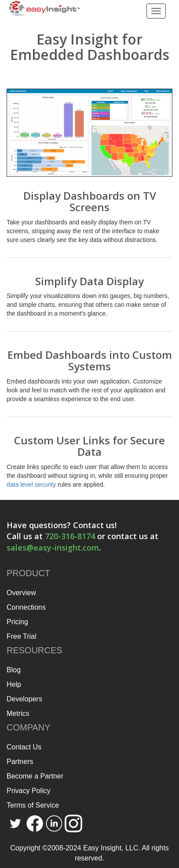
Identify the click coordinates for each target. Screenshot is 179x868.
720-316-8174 (70, 536)
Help (14, 684)
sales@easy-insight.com (53, 548)
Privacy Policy (29, 791)
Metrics (18, 713)
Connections (26, 607)
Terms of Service (33, 805)
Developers (24, 699)
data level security (31, 484)
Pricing (17, 622)
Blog (14, 670)
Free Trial (22, 636)
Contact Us (24, 747)
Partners (20, 762)
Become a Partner (35, 776)
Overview (21, 593)
